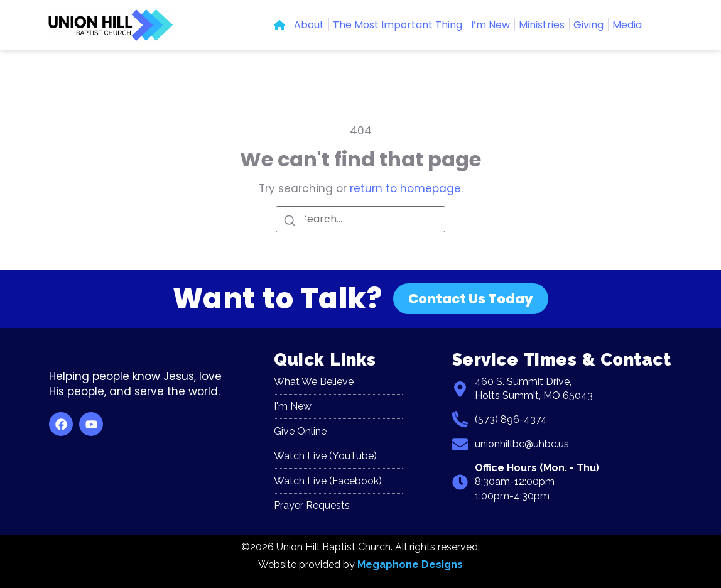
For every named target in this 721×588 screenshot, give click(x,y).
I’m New (491, 25)
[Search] (290, 221)
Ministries (542, 25)
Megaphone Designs (410, 564)
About (309, 25)
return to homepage (405, 188)
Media (627, 25)
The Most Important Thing (398, 25)
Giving (588, 25)
